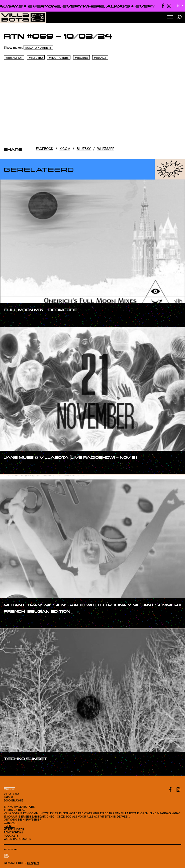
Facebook (44, 149)
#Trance (100, 58)
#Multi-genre (59, 58)
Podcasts (11, 836)
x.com (65, 149)
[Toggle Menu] (170, 17)
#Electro (36, 58)
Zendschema (13, 832)
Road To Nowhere (38, 48)
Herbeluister (14, 829)
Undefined (33, 863)
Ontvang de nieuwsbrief (22, 820)
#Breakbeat (14, 58)
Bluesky (84, 149)
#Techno (81, 58)
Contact (10, 823)
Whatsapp (106, 149)
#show (14, 319)
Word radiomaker (17, 839)
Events (9, 826)
